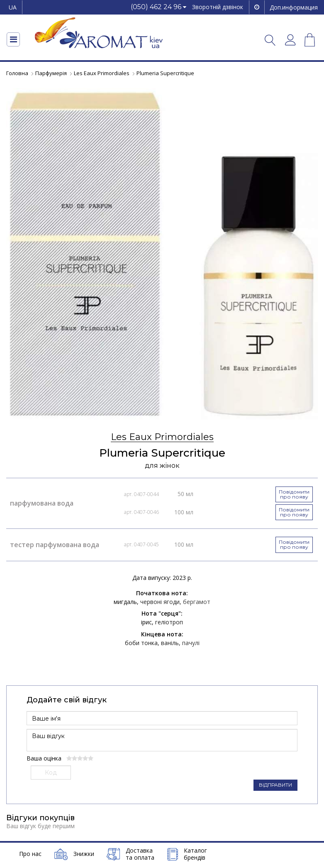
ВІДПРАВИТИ (275, 784)
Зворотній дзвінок (218, 7)
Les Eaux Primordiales (162, 437)
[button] (158, 7)
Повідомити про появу (294, 494)
